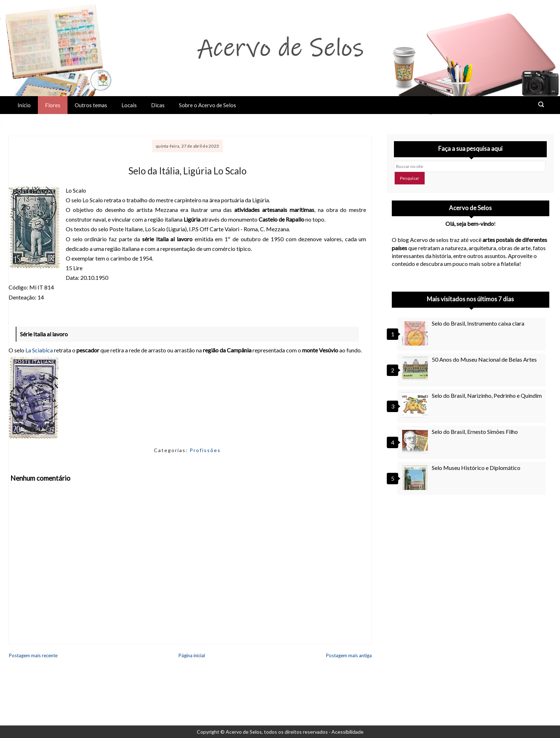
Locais (129, 105)
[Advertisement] (471, 565)
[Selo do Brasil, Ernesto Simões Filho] (416, 441)
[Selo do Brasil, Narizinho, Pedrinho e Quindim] (416, 405)
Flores (53, 105)
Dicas (158, 105)
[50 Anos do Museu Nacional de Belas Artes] (416, 369)
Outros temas (91, 105)
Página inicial (192, 655)
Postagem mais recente (33, 655)
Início (24, 105)
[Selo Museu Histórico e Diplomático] (416, 477)
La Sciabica (39, 350)
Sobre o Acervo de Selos (207, 105)
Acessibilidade (347, 732)
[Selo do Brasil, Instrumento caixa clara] (416, 333)
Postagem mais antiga (349, 655)
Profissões (205, 450)
